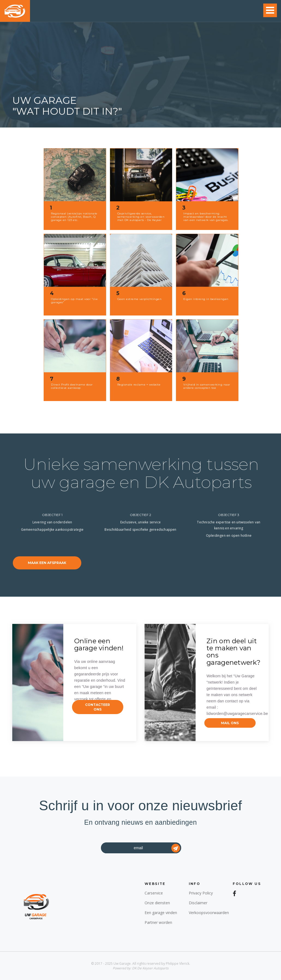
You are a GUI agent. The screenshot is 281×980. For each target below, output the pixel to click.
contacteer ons (98, 707)
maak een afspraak (47, 563)
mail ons (230, 723)
